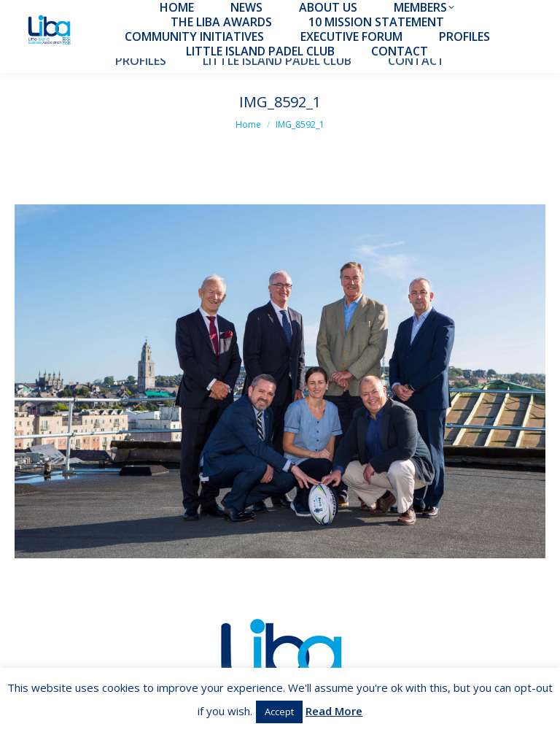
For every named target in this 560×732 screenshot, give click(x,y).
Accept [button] (279, 712)
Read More (334, 711)
